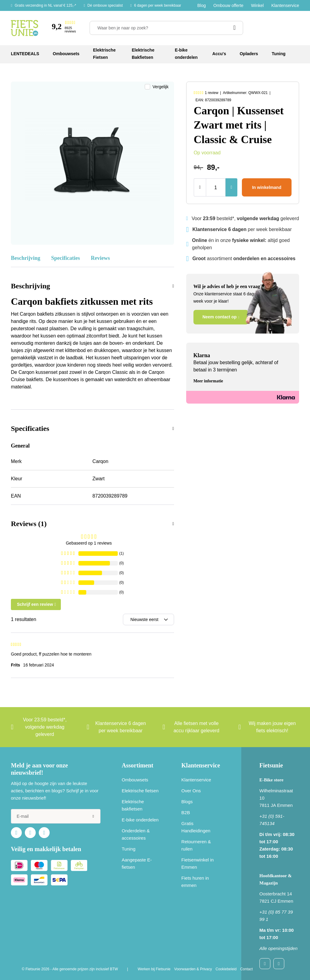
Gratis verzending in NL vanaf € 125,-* (45, 5)
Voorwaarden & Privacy (193, 969)
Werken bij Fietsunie (154, 969)
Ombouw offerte (228, 5)
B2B (186, 812)
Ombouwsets (135, 780)
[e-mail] (56, 816)
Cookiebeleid (226, 969)
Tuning (129, 849)
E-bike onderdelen (140, 820)
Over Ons (191, 791)
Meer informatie (208, 381)
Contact (246, 969)
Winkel (257, 5)
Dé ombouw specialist (105, 5)
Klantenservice (285, 5)
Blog (202, 5)
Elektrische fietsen (140, 791)
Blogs (187, 802)
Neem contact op (220, 317)
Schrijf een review (35, 604)
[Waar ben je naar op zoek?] (166, 28)
